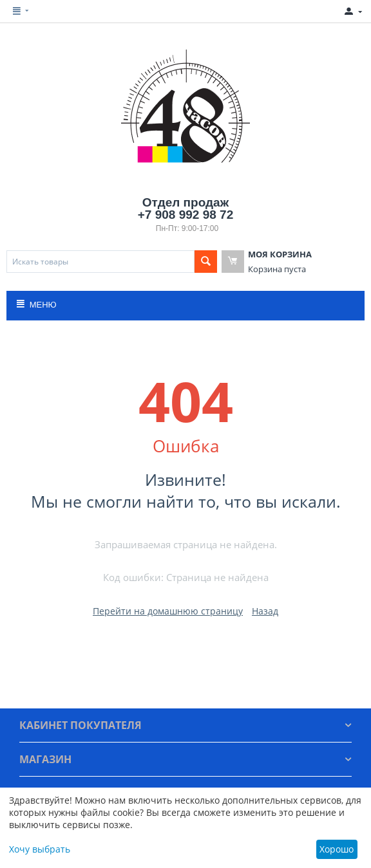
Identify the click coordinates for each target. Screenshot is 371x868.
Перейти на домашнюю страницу (168, 611)
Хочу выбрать (40, 849)
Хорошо (337, 849)
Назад (265, 611)
